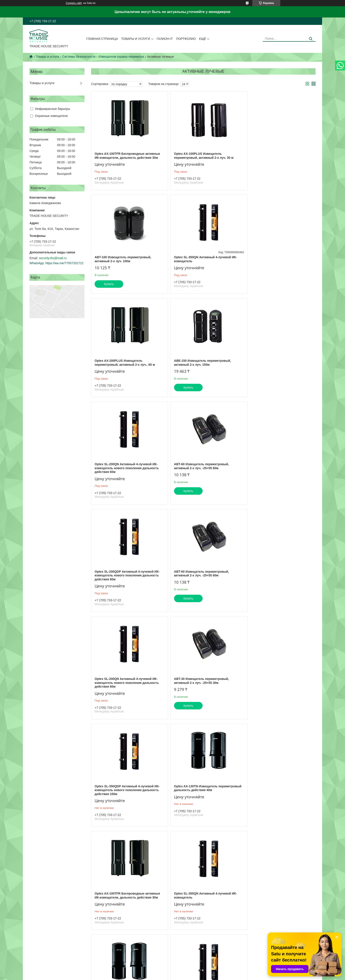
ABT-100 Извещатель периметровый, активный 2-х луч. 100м (274, 156)
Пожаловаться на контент (190, 976)
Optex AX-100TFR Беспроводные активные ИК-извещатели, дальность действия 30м (127, 156)
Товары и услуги (136, 39)
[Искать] (311, 39)
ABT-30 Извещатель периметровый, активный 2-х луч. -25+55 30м (273, 470)
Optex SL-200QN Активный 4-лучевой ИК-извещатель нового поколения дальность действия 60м (127, 365)
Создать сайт (74, 3)
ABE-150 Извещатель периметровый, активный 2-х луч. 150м (274, 259)
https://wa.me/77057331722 (64, 263)
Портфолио (186, 39)
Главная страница (102, 39)
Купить (260, 181)
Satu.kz (191, 972)
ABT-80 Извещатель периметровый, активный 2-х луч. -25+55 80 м (198, 792)
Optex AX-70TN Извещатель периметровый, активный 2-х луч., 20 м (200, 685)
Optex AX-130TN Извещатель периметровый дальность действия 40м (201, 577)
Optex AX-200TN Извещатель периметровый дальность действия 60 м (126, 899)
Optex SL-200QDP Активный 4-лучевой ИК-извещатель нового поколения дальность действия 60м (278, 365)
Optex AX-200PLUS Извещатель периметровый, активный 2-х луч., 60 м (200, 259)
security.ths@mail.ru (53, 258)
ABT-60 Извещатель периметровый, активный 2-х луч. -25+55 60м (198, 363)
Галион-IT (165, 39)
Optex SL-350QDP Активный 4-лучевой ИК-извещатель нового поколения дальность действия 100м (127, 579)
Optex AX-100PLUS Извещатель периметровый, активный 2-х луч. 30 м (200, 156)
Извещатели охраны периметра (121, 57)
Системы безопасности (79, 57)
